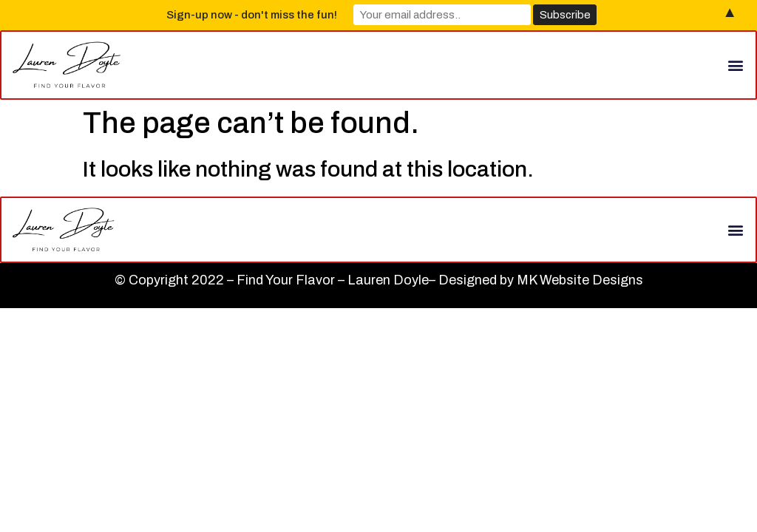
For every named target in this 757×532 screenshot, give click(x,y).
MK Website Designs (580, 280)
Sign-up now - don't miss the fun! (252, 15)
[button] (736, 65)
